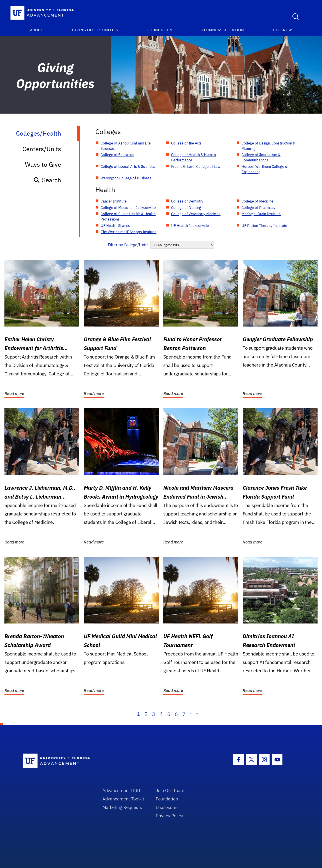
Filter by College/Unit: (128, 245)
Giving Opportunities (95, 30)
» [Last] (197, 714)
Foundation (160, 30)
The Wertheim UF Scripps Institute (129, 232)
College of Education (117, 155)
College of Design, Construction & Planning (268, 146)
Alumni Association (223, 30)
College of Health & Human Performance (193, 157)
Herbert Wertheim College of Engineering (265, 169)
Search (47, 180)
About (37, 30)
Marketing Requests (122, 807)
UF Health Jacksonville (190, 226)
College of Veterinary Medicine (196, 214)
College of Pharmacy (258, 208)
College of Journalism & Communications (261, 157)
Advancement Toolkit (123, 799)
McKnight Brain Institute (261, 214)
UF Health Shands (115, 226)
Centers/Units (42, 149)
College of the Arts (186, 143)
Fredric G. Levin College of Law (196, 166)
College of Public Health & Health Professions (128, 216)
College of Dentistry (187, 201)
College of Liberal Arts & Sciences (128, 166)
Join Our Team (170, 790)
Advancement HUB (121, 790)
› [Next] (191, 714)
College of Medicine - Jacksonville (128, 208)
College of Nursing (186, 208)
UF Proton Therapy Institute (264, 226)
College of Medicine (257, 201)
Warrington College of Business (126, 178)
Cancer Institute (114, 201)
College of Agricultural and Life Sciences (126, 146)
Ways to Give (43, 164)
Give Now (282, 30)
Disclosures (167, 807)
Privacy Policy (169, 816)
